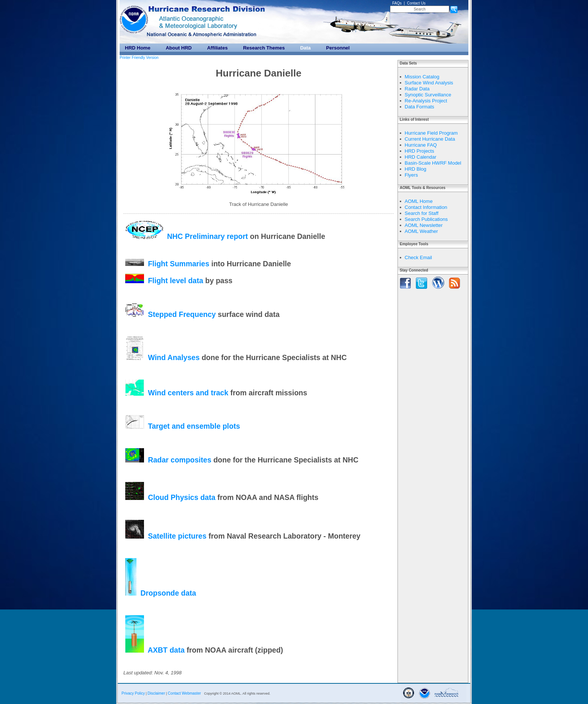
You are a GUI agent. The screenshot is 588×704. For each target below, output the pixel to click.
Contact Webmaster (184, 693)
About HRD (179, 48)
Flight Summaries (178, 263)
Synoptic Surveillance (428, 95)
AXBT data (167, 650)
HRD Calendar (421, 157)
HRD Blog (415, 169)
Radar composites (179, 460)
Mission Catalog (422, 77)
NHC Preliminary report (207, 236)
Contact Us (416, 3)
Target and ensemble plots (194, 426)
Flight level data (175, 281)
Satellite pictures (177, 536)
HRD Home (138, 48)
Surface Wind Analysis (429, 83)
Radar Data (417, 89)
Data (305, 48)
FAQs (397, 3)
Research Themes (264, 48)
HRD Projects (419, 151)
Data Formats (419, 107)
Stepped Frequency (182, 314)
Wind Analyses (174, 357)
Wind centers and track (188, 393)
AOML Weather (421, 231)
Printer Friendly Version (139, 58)
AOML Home (419, 201)
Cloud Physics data (181, 497)
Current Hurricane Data (430, 139)
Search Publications (426, 219)
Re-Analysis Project (426, 101)
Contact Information (426, 207)
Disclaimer (157, 693)
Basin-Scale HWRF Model (433, 163)
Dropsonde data (168, 593)
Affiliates (217, 48)
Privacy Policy (133, 693)
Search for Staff (421, 213)
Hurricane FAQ (421, 145)
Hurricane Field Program (431, 133)
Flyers (411, 175)
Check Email (418, 257)
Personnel (338, 48)
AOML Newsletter (424, 225)
